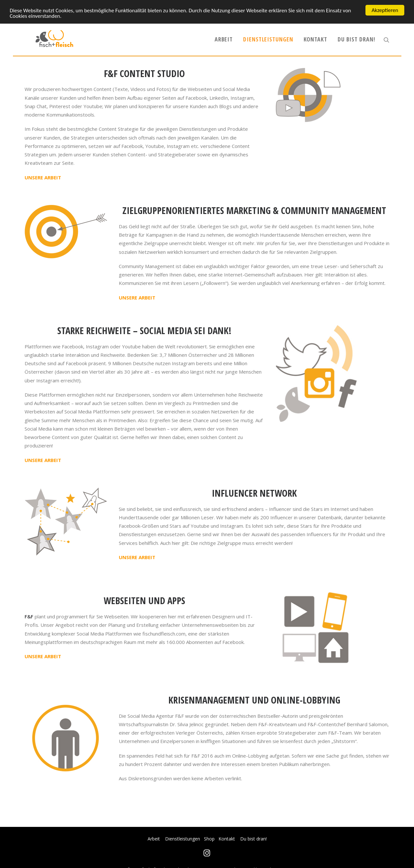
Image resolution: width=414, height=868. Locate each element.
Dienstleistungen (268, 44)
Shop (209, 839)
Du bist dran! (356, 44)
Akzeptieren (385, 10)
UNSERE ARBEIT (43, 186)
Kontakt (315, 44)
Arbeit (224, 44)
